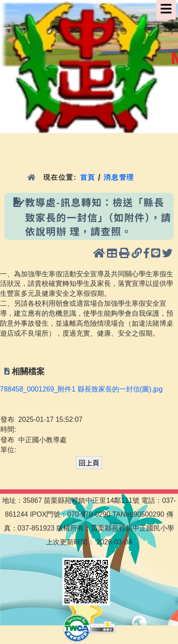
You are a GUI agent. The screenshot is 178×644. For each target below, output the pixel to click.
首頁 (88, 177)
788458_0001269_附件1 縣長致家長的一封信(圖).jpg (81, 389)
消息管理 (119, 177)
